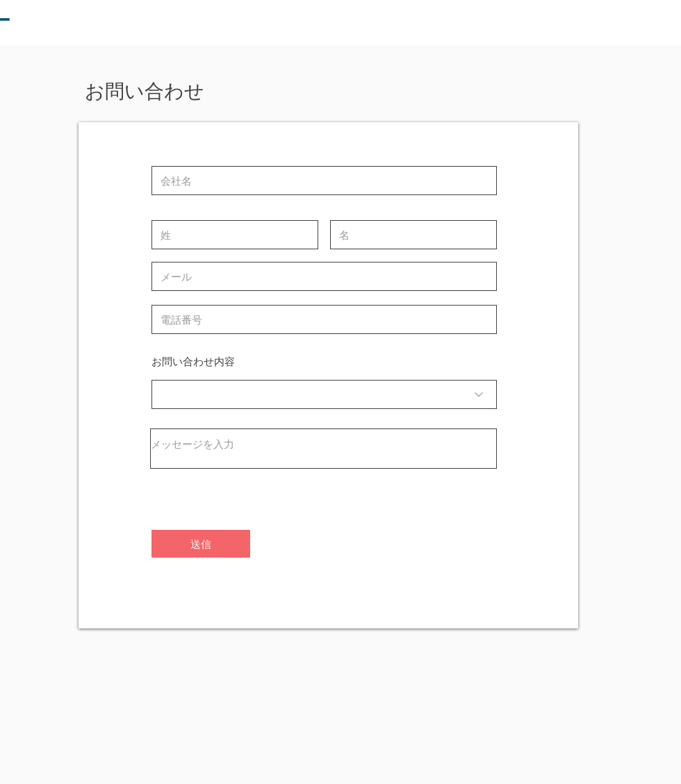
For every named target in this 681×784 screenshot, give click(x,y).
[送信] (201, 544)
